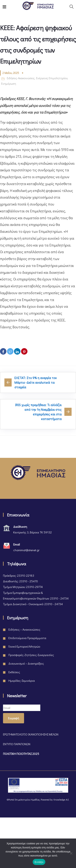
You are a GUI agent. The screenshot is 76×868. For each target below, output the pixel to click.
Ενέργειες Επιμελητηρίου (52, 78)
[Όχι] (71, 853)
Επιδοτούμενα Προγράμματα (27, 638)
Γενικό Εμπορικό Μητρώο (24, 646)
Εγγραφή (14, 718)
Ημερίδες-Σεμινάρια (22, 680)
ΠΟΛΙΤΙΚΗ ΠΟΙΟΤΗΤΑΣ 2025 (21, 754)
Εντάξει (39, 862)
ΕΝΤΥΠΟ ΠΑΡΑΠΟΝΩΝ (17, 744)
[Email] (22, 708)
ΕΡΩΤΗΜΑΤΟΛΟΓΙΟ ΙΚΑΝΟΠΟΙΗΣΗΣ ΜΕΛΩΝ (31, 734)
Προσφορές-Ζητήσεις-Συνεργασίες (31, 655)
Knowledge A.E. (61, 800)
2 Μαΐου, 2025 (11, 73)
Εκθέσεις (14, 672)
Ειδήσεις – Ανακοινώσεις (24, 629)
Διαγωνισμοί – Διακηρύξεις (26, 663)
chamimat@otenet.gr (26, 550)
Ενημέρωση (9, 84)
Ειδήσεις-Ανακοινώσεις (21, 78)
